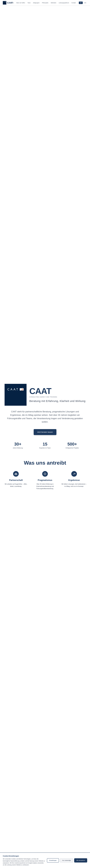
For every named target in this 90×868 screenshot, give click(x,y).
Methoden (54, 3)
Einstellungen (53, 860)
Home (12, 3)
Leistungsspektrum (64, 3)
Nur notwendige (67, 860)
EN (85, 3)
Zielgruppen (36, 3)
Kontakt (74, 3)
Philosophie (45, 3)
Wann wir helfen (21, 3)
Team (29, 3)
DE (81, 3)
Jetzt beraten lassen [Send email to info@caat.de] (45, 432)
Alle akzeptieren (81, 860)
